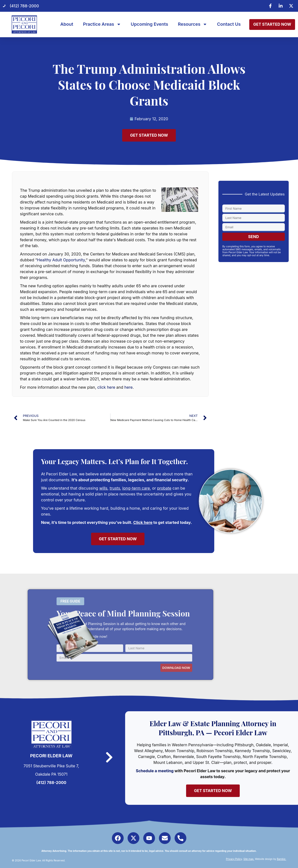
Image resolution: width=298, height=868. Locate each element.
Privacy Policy (234, 859)
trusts (115, 488)
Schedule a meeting (155, 771)
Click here (143, 522)
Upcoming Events (149, 24)
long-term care (136, 488)
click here (106, 387)
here (129, 387)
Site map (248, 859)
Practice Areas (102, 24)
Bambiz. (282, 859)
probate (164, 488)
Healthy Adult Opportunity (61, 260)
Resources (193, 24)
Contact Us (229, 24)
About (67, 24)
